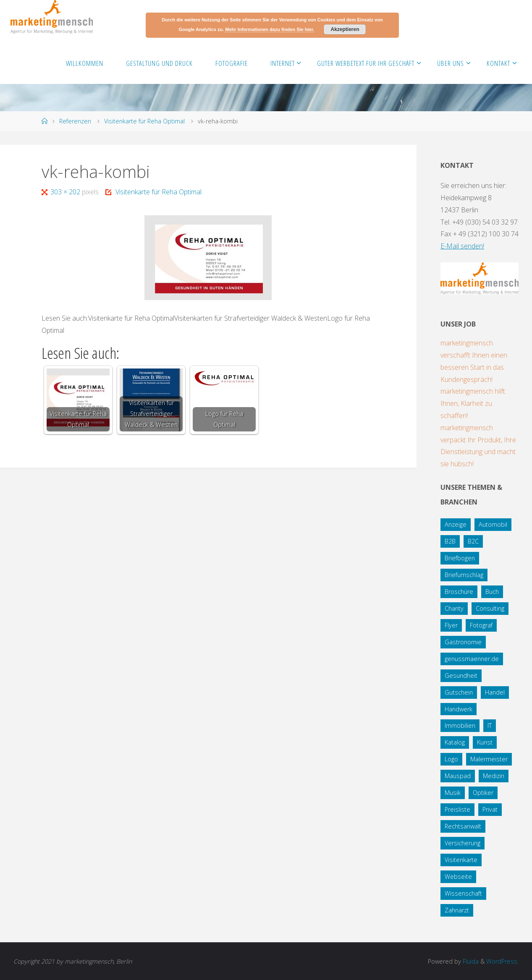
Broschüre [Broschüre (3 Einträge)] (459, 592)
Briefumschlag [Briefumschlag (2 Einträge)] (464, 575)
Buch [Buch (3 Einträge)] (492, 592)
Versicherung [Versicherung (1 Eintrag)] (463, 843)
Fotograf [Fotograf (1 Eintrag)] (481, 625)
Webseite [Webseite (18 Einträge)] (458, 877)
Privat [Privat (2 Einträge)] (490, 809)
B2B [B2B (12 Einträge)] (450, 541)
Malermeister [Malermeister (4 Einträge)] (489, 759)
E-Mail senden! (462, 246)
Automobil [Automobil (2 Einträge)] (493, 524)
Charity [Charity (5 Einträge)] (454, 608)
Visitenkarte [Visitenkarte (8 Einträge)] (461, 860)
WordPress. (502, 961)
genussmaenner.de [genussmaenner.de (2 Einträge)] (472, 659)
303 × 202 (66, 192)
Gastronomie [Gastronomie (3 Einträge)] (463, 642)
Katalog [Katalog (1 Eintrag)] (455, 742)
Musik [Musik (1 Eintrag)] (453, 793)
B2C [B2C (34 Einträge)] (473, 541)
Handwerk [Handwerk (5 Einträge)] (459, 709)
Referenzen (75, 121)
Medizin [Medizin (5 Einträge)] (494, 776)
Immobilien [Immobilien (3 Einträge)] (460, 725)
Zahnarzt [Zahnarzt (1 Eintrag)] (457, 910)
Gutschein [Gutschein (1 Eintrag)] (459, 692)
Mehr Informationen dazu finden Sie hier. (270, 29)
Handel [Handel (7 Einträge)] (495, 692)
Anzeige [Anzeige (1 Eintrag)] (456, 524)
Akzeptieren (345, 29)
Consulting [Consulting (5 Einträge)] (490, 608)
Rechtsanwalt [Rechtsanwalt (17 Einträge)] (463, 826)
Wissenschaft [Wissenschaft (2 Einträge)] (463, 893)
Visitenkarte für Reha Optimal (144, 121)
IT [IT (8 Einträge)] (490, 725)
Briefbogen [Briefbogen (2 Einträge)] (460, 558)
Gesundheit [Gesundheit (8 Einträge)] (461, 676)
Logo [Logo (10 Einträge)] (451, 759)
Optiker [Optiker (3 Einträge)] (483, 793)
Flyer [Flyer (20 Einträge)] (451, 625)
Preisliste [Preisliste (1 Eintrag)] (457, 809)
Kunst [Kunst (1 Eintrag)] (485, 742)
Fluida (470, 961)
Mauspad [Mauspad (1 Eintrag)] (458, 776)
